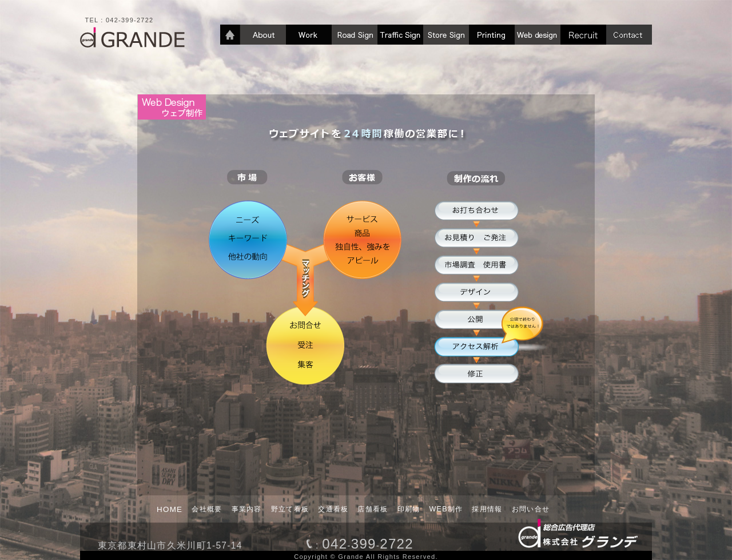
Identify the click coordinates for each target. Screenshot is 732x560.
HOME (170, 509)
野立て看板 (290, 509)
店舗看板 (373, 509)
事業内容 (247, 509)
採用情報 (487, 509)
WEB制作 (446, 509)
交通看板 (333, 509)
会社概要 (207, 509)
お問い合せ (531, 509)
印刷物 (409, 509)
